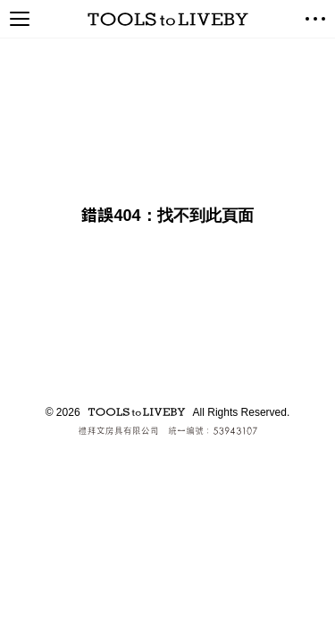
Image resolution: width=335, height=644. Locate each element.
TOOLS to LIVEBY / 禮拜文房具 (168, 19)
